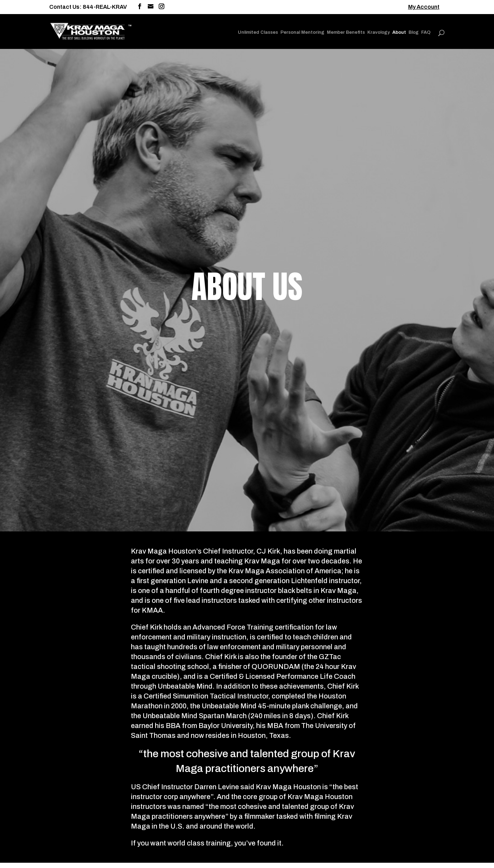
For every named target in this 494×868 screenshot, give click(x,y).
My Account (424, 7)
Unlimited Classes (258, 32)
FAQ (426, 32)
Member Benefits (346, 32)
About (399, 32)
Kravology (379, 32)
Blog (414, 32)
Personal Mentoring (302, 32)
